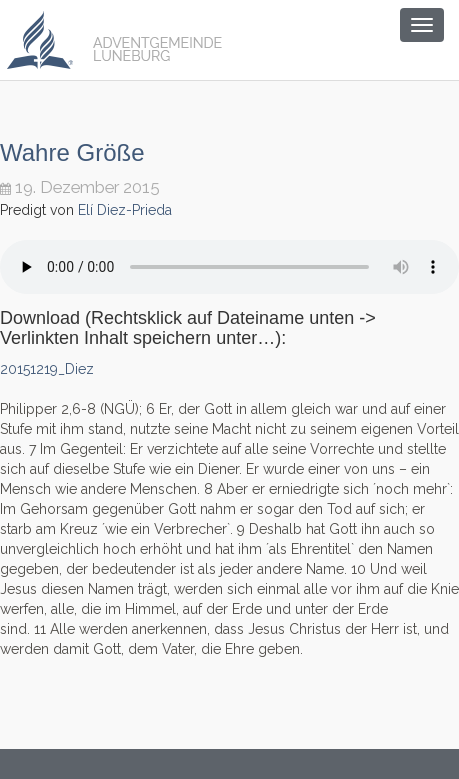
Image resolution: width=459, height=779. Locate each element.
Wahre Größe (72, 152)
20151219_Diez (47, 369)
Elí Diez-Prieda (125, 210)
